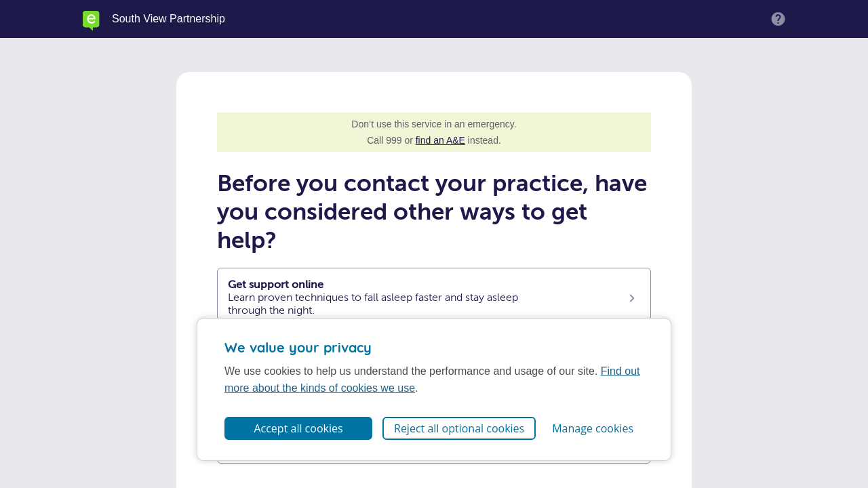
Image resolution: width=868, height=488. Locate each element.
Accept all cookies (298, 428)
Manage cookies (593, 428)
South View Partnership (169, 19)
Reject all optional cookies (459, 428)
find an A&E (440, 140)
